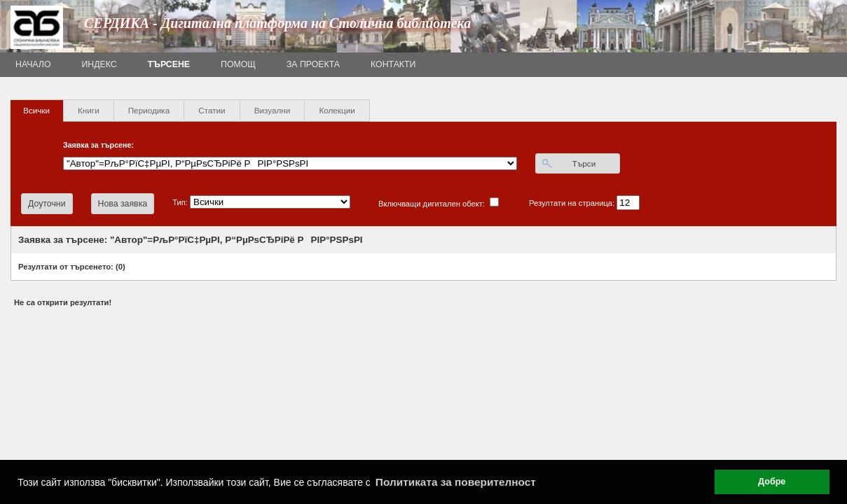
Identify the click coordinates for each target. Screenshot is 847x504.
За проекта (313, 64)
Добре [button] (772, 482)
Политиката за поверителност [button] (456, 482)
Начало (33, 64)
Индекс (99, 64)
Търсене (169, 64)
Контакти (393, 64)
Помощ (238, 64)
